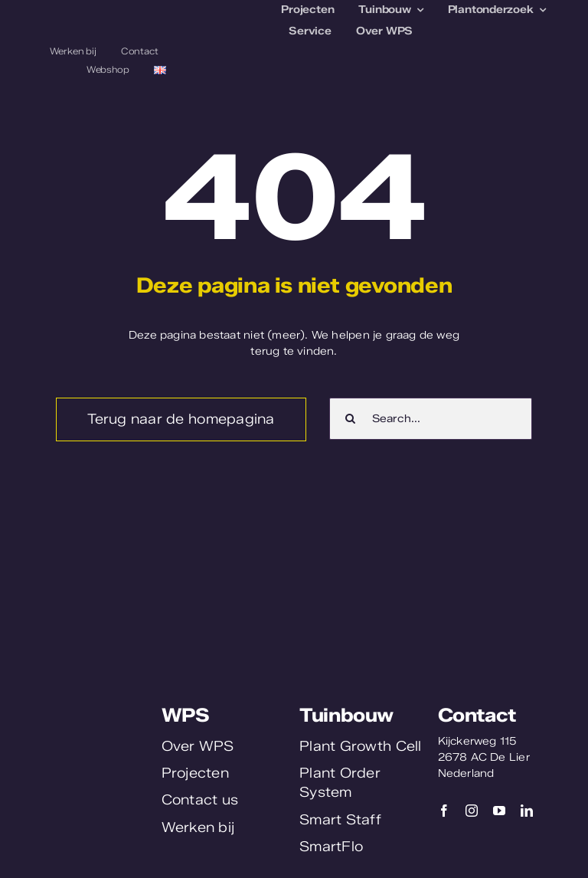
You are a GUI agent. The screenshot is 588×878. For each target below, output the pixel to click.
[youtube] (499, 811)
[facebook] (444, 811)
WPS (186, 715)
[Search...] (431, 419)
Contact (477, 715)
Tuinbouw (346, 715)
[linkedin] (527, 811)
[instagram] (472, 811)
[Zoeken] (350, 419)
